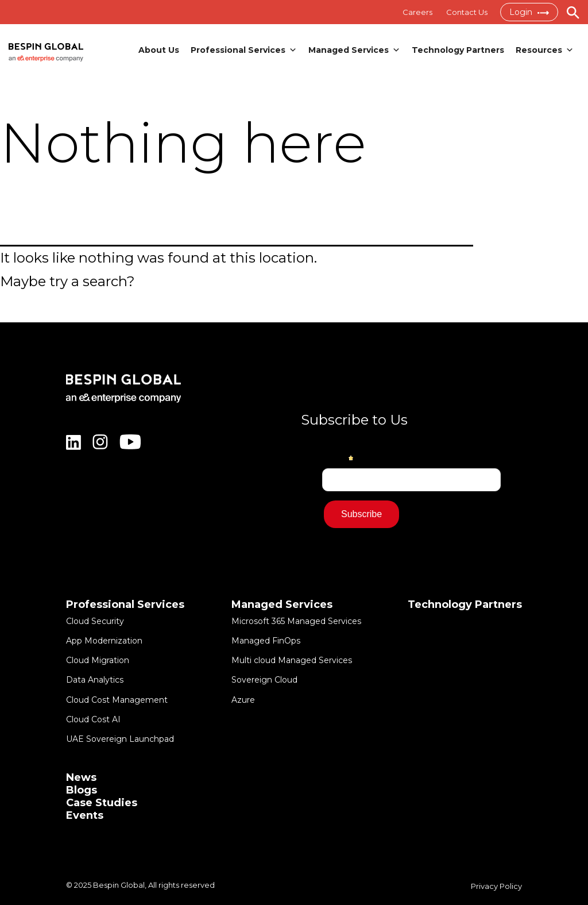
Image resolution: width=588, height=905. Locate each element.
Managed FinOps (266, 641)
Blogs (82, 790)
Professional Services (244, 50)
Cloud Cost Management (117, 700)
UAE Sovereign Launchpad (120, 739)
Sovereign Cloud (264, 680)
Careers (417, 12)
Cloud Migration (98, 660)
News (81, 777)
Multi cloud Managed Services (292, 660)
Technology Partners (458, 50)
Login (529, 12)
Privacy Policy (496, 886)
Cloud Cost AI (93, 719)
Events (85, 815)
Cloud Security (95, 621)
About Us (159, 50)
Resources (545, 50)
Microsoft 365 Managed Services (296, 621)
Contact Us (467, 12)
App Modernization (104, 641)
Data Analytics (95, 680)
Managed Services (354, 50)
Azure (243, 700)
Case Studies (102, 803)
